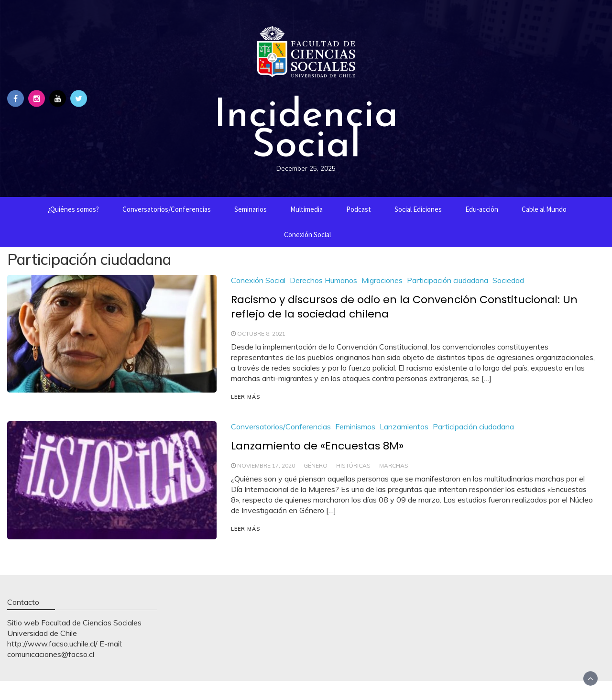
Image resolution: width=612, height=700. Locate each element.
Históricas (353, 465)
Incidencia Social (306, 127)
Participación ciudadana (448, 280)
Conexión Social (307, 235)
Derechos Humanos (323, 280)
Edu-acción (482, 209)
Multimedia (306, 209)
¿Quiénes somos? (73, 209)
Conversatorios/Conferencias (167, 209)
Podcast (359, 209)
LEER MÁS (246, 397)
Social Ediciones (418, 209)
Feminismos (355, 427)
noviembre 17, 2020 (266, 465)
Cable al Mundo (544, 209)
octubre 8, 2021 (261, 334)
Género (316, 465)
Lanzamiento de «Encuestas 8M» (317, 446)
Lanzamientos (404, 427)
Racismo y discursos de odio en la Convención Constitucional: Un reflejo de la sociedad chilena (404, 307)
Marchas (394, 465)
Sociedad (508, 280)
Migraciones (382, 280)
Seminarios (251, 209)
